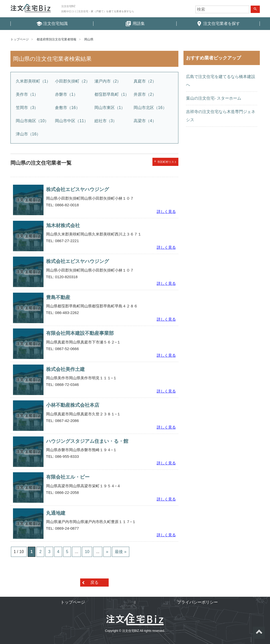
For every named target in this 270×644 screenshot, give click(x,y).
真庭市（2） (145, 81)
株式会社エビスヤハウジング (77, 189)
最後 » (120, 552)
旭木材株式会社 (63, 225)
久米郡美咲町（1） (33, 81)
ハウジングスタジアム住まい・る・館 (87, 441)
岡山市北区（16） (150, 108)
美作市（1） (27, 94)
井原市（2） (145, 94)
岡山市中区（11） (72, 121)
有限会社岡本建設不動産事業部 (80, 333)
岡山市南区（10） (32, 121)
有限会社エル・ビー (68, 477)
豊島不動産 (58, 297)
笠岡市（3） (27, 108)
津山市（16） (28, 134)
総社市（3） (106, 121)
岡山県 (89, 39)
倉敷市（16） (67, 108)
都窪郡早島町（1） (112, 94)
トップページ (20, 39)
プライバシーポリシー (197, 602)
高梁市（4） (145, 121)
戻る (94, 582)
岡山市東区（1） (110, 108)
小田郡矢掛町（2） (72, 81)
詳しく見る (166, 211)
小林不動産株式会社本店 (73, 405)
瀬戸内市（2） (108, 81)
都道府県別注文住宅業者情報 (56, 39)
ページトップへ (259, 633)
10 (87, 552)
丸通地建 (56, 513)
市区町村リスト (165, 162)
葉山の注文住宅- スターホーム (214, 98)
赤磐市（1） (66, 94)
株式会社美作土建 (65, 369)
